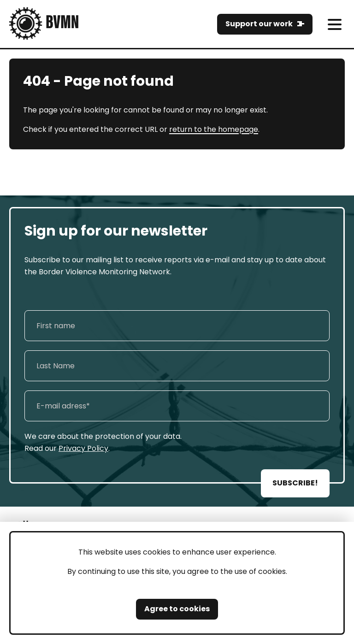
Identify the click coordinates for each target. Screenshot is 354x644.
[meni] (334, 24)
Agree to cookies (177, 609)
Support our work (259, 24)
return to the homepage (214, 129)
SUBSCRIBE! (295, 483)
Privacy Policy (83, 448)
